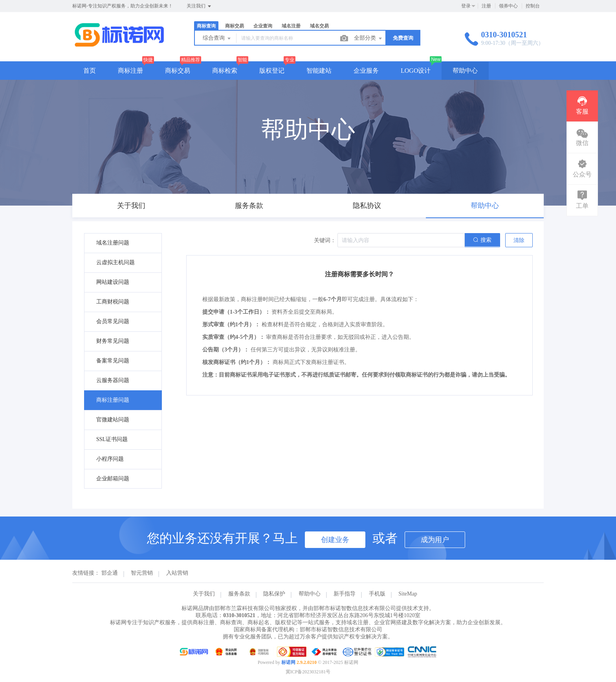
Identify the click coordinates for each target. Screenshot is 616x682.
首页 (90, 71)
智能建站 (319, 71)
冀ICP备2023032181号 (308, 672)
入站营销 (177, 573)
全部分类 (368, 39)
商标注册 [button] (130, 71)
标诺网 (288, 662)
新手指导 (345, 594)
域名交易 (319, 26)
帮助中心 (465, 71)
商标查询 (206, 26)
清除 (519, 240)
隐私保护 (274, 594)
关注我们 (199, 6)
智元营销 (142, 573)
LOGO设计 (416, 71)
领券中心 (508, 6)
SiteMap (408, 594)
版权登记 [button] (272, 71)
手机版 (377, 594)
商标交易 (235, 26)
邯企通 (110, 573)
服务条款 (239, 594)
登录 (466, 6)
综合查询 (217, 39)
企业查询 (263, 26)
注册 (486, 6)
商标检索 (225, 71)
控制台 (533, 6)
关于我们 (204, 594)
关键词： (325, 240)
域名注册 (291, 26)
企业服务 (366, 71)
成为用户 (435, 540)
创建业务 (335, 540)
